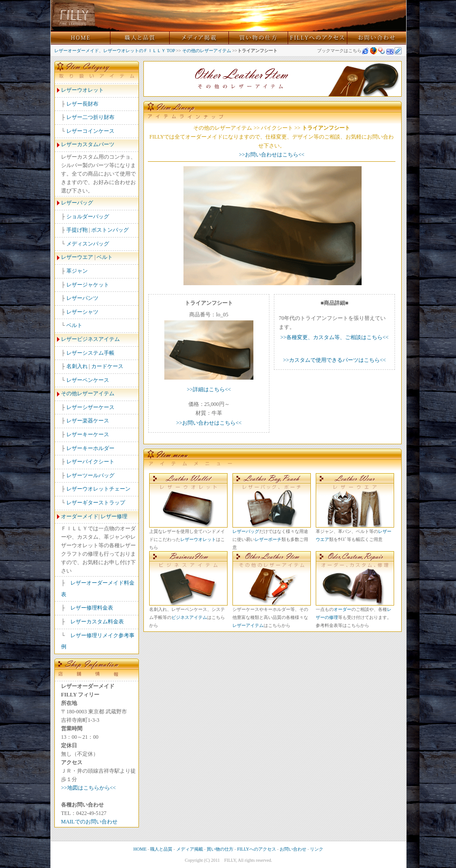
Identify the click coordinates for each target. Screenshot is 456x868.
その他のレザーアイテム (207, 51)
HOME (140, 849)
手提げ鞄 (77, 230)
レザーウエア (77, 257)
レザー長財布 (82, 104)
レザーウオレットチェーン (98, 489)
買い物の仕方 (220, 849)
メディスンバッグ (88, 244)
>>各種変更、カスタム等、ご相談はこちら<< (334, 337)
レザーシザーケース (90, 407)
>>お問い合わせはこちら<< (271, 155)
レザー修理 (114, 516)
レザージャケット (88, 285)
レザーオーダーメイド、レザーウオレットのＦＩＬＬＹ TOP (115, 51)
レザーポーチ (268, 539)
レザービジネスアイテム (90, 339)
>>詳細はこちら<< (209, 389)
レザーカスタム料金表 (97, 622)
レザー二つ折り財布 (90, 117)
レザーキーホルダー (90, 448)
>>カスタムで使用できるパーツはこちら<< (334, 360)
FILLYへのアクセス (256, 849)
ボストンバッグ (110, 230)
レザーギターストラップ (96, 503)
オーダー (342, 609)
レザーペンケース (88, 380)
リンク (317, 849)
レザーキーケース (88, 434)
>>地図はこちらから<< (88, 788)
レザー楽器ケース (88, 421)
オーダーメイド (80, 516)
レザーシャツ (82, 312)
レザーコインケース (90, 131)
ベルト (105, 257)
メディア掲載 (190, 849)
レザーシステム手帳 (90, 353)
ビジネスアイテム (189, 617)
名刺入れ (77, 366)
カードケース (107, 366)
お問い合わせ (293, 849)
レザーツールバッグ (90, 475)
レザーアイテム (248, 625)
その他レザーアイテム (88, 393)
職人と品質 (161, 849)
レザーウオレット (82, 90)
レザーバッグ (77, 203)
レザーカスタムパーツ (88, 144)
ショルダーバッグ (88, 217)
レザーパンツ (82, 298)
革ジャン (77, 271)
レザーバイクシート (90, 462)
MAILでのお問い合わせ (89, 822)
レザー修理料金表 (92, 608)
